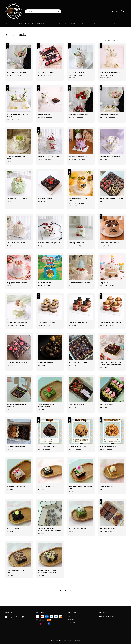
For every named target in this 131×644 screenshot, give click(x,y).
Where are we (71, 617)
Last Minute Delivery (42, 24)
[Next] (71, 590)
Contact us (70, 619)
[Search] (58, 11)
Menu (14, 24)
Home (8, 24)
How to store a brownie (99, 24)
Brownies (54, 24)
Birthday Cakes (64, 24)
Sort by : (108, 40)
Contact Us (112, 24)
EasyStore (77, 641)
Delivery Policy (72, 622)
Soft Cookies (75, 24)
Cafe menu (85, 24)
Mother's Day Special (26, 24)
